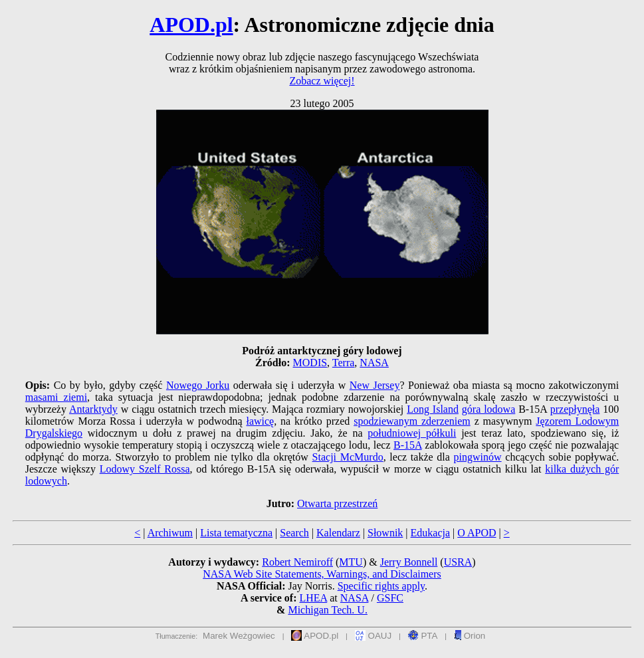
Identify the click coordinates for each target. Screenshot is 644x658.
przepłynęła (575, 409)
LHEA (313, 598)
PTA (423, 636)
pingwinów (478, 457)
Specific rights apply (381, 586)
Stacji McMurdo (348, 457)
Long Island (433, 409)
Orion (470, 636)
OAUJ (373, 636)
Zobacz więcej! (322, 81)
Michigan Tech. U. (327, 610)
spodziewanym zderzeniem (412, 421)
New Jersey (375, 385)
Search (294, 533)
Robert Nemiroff (297, 562)
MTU (351, 562)
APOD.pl (191, 25)
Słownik (385, 533)
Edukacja (431, 533)
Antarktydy (93, 409)
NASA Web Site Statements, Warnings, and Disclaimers (322, 574)
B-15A (408, 445)
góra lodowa (488, 409)
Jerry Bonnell (409, 562)
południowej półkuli (412, 433)
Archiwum (170, 533)
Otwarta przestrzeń (337, 503)
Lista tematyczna (236, 533)
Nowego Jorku (198, 385)
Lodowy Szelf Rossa (145, 469)
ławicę (260, 421)
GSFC (390, 598)
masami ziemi (56, 397)
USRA (458, 562)
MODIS (310, 363)
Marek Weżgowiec (239, 636)
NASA (374, 363)
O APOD (477, 533)
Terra (344, 363)
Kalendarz (338, 533)
